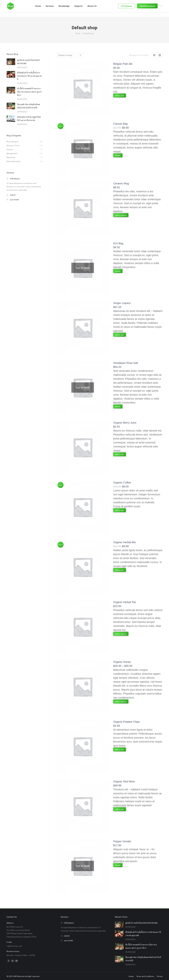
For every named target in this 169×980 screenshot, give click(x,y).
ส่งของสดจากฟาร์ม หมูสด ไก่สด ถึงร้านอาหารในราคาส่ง (29, 118)
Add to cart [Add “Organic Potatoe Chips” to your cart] (120, 750)
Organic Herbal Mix (125, 542)
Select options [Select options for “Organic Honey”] (121, 702)
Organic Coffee (122, 483)
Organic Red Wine (124, 781)
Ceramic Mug (121, 183)
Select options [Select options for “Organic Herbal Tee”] (121, 634)
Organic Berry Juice (125, 423)
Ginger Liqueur (122, 303)
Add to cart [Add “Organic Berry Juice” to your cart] (120, 454)
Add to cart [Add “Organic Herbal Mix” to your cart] (120, 570)
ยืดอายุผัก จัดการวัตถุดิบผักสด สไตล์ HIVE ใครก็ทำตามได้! (29, 106)
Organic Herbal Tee (125, 602)
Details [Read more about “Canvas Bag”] (118, 155)
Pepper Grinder (122, 841)
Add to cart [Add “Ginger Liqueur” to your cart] (120, 335)
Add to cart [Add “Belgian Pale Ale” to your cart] (120, 96)
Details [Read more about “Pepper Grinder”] (118, 865)
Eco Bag (118, 243)
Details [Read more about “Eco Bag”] (118, 271)
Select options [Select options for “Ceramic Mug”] (121, 215)
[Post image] (11, 62)
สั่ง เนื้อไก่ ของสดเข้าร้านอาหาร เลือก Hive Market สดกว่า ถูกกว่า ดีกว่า (30, 92)
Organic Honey (122, 662)
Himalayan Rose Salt (126, 363)
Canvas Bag (120, 124)
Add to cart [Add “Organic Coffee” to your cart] (120, 510)
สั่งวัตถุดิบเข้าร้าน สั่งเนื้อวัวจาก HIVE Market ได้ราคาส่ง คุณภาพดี (29, 76)
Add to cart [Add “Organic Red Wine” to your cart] (120, 809)
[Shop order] (70, 55)
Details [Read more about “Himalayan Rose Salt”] (118, 407)
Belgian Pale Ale (123, 64)
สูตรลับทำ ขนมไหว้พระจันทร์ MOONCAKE (28, 62)
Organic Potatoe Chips (127, 722)
